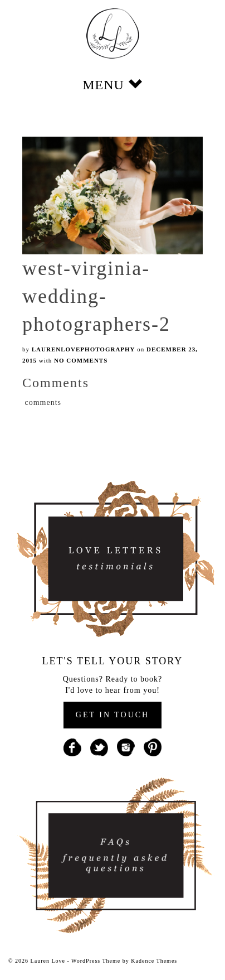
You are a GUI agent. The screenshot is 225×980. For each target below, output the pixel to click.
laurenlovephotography (84, 349)
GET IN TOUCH (113, 715)
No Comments (81, 360)
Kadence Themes (154, 961)
